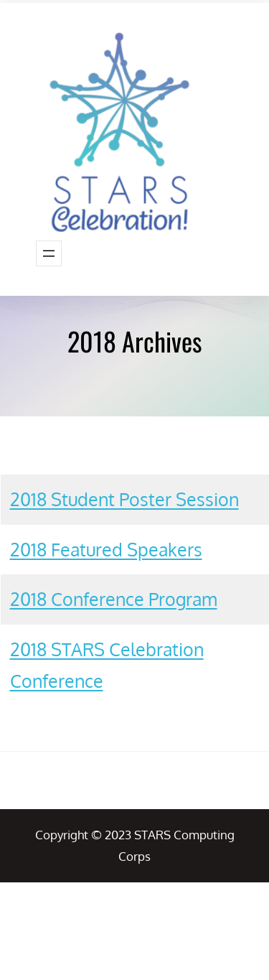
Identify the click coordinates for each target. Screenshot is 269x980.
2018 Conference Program (114, 599)
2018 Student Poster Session (124, 499)
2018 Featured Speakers (106, 549)
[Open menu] (49, 253)
